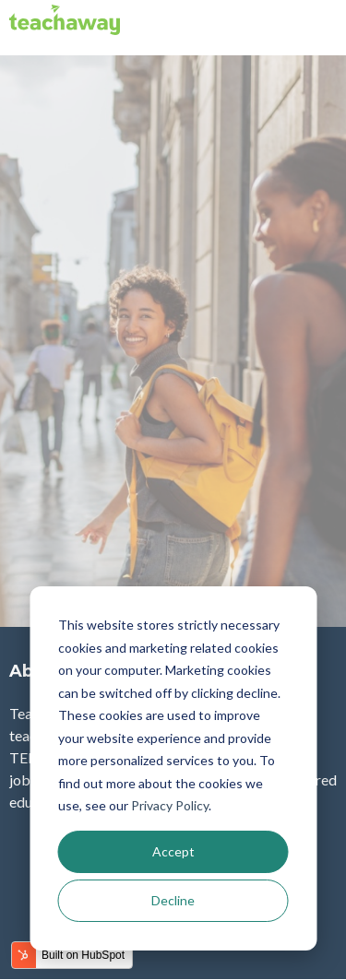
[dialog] (173, 768)
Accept (173, 851)
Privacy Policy (170, 805)
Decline (173, 900)
